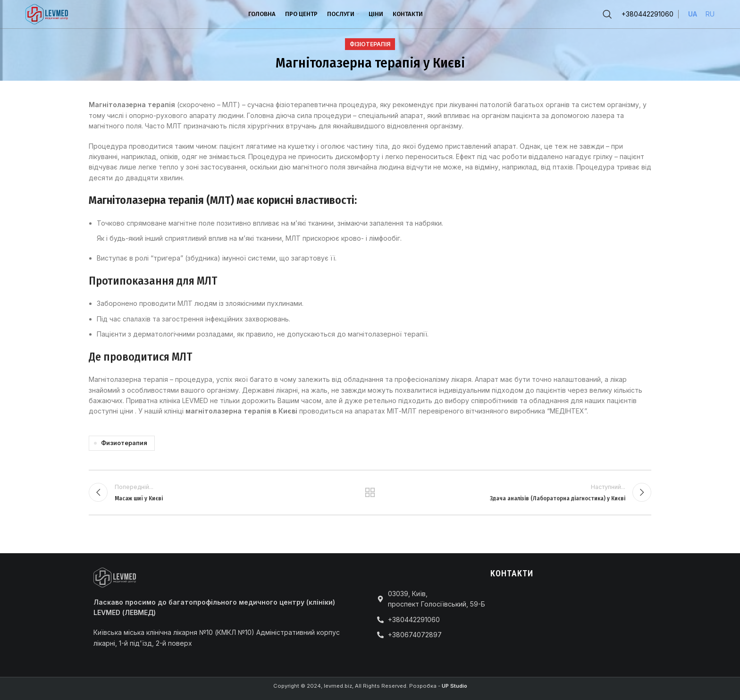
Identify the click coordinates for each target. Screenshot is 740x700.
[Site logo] (47, 13)
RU (710, 14)
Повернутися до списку (370, 492)
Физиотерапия (124, 443)
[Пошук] (607, 14)
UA (693, 14)
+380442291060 (647, 14)
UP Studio (454, 686)
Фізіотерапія (370, 44)
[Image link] (115, 577)
